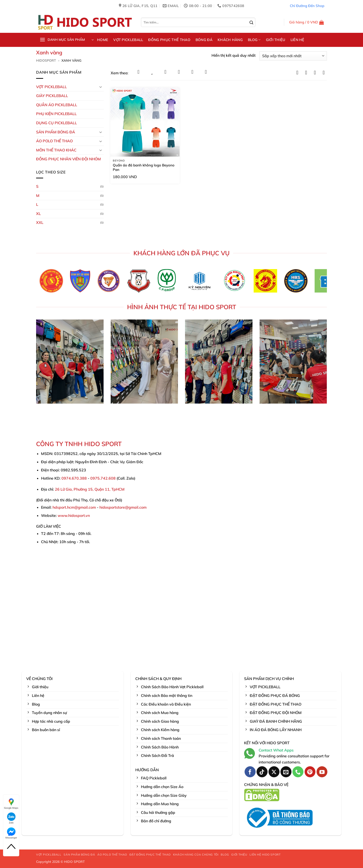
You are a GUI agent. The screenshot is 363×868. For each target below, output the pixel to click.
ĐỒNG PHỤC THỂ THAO (169, 40)
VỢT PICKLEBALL (128, 40)
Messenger (11, 833)
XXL (40, 222)
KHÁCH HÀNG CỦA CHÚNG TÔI (196, 855)
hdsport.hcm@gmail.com (74, 507)
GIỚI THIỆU (276, 40)
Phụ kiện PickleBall (56, 114)
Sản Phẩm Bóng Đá (56, 132)
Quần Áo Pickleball (57, 105)
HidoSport (46, 60)
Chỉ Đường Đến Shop (307, 6)
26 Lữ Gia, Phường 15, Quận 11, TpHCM (90, 489)
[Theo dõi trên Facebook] (250, 772)
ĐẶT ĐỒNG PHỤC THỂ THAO (150, 855)
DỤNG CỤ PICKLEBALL (57, 123)
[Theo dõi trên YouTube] (322, 772)
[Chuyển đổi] (101, 87)
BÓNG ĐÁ (204, 40)
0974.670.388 (74, 478)
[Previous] (32, 282)
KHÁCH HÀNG (230, 40)
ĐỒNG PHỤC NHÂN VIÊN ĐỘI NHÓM (68, 159)
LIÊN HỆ (297, 40)
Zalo (11, 818)
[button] (307, 22)
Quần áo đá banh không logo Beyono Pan (144, 167)
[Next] (331, 282)
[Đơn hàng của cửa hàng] (293, 56)
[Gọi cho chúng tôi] (298, 772)
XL (38, 214)
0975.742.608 (103, 478)
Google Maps (11, 804)
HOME (103, 40)
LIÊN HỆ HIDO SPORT (265, 855)
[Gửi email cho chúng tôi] (286, 772)
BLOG (254, 40)
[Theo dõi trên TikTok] (262, 772)
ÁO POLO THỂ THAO (54, 141)
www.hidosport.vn (74, 515)
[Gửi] (251, 23)
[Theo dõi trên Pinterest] (310, 772)
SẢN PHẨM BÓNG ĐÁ (79, 855)
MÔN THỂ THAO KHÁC (56, 150)
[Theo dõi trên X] (274, 772)
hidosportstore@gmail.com (123, 507)
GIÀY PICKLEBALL (52, 96)
